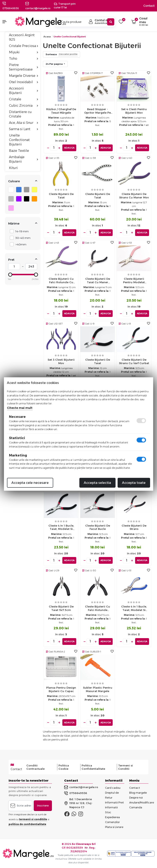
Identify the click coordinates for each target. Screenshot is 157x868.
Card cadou (113, 787)
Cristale (24, 99)
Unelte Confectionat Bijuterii (19, 140)
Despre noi (136, 797)
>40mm (20, 244)
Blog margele (138, 792)
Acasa (47, 37)
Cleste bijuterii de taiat (61, 196)
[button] (7, 22)
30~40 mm (22, 238)
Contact (149, 6)
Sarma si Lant (24, 129)
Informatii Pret (114, 802)
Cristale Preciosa (24, 46)
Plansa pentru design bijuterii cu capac (61, 689)
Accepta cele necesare (30, 483)
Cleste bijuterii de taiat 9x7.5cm (61, 608)
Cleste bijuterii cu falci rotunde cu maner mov (61, 281)
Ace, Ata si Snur (24, 123)
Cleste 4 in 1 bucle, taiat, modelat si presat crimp (61, 528)
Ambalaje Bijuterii (24, 159)
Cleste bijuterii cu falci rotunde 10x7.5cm (98, 609)
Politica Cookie (64, 767)
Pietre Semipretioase (24, 67)
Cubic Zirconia (24, 106)
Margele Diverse (24, 76)
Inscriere (43, 805)
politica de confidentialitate (27, 824)
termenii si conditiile (33, 819)
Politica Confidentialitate (93, 767)
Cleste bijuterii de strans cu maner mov (134, 196)
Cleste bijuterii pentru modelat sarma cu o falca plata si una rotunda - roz (134, 281)
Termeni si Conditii (126, 767)
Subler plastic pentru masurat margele (98, 689)
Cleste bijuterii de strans (134, 527)
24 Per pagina (54, 64)
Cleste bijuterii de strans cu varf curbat (134, 361)
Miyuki (24, 52)
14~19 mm (21, 231)
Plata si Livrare (114, 827)
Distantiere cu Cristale (20, 114)
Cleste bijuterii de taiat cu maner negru (98, 281)
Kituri (13, 168)
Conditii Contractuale (35, 767)
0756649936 (11, 8)
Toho (24, 59)
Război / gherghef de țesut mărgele (61, 111)
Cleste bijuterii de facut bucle (98, 527)
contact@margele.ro (81, 787)
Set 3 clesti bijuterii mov (61, 361)
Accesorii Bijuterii (24, 91)
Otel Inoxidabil (24, 82)
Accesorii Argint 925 (22, 37)
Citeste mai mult (20, 408)
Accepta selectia (97, 483)
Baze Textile (19, 151)
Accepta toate (134, 483)
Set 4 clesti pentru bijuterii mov (134, 111)
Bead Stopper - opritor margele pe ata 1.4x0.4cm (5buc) (98, 112)
